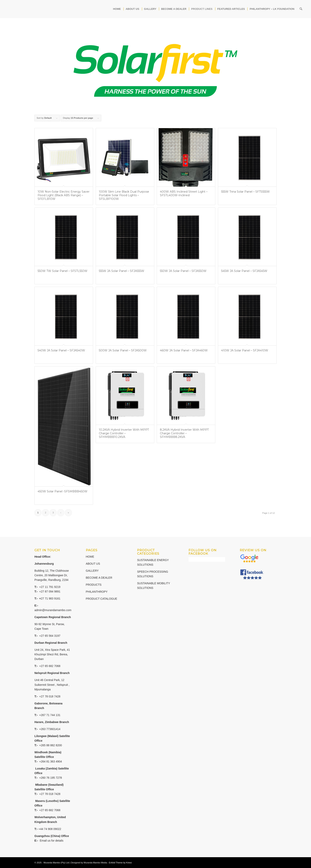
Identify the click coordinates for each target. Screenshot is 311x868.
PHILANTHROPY (97, 592)
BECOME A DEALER (99, 578)
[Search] (301, 9)
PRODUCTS (94, 585)
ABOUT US (93, 564)
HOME (90, 557)
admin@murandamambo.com (53, 610)
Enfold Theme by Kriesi (120, 863)
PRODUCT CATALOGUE (102, 599)
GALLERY (92, 571)
